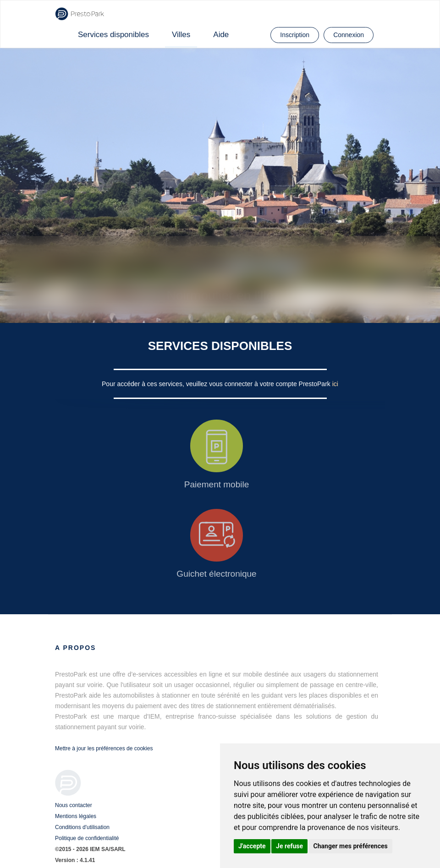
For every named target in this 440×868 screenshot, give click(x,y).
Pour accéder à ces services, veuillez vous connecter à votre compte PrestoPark (217, 384)
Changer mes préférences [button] (351, 846)
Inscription (295, 35)
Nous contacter (74, 805)
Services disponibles (113, 35)
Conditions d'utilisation (82, 827)
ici (335, 384)
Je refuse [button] (289, 846)
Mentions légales (76, 816)
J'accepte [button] (252, 846)
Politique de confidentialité (87, 838)
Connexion (349, 35)
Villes (181, 35)
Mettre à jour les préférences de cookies (104, 748)
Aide (221, 35)
